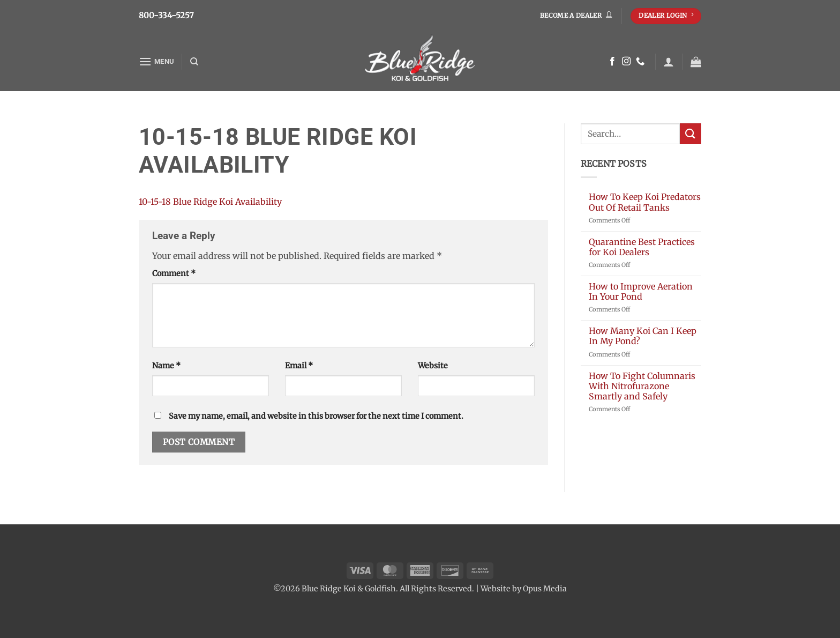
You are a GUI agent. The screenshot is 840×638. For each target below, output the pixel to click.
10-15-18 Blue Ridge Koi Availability (210, 202)
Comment (174, 273)
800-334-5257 (166, 15)
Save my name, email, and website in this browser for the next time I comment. (316, 416)
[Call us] (640, 62)
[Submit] (691, 134)
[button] (156, 61)
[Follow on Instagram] (626, 62)
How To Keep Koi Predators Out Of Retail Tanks (645, 202)
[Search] (194, 62)
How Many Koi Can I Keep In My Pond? (643, 336)
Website (433, 366)
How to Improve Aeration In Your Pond (641, 292)
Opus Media (545, 589)
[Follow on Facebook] (612, 62)
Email (299, 366)
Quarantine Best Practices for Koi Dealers (642, 247)
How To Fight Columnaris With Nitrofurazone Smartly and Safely (642, 386)
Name (166, 366)
